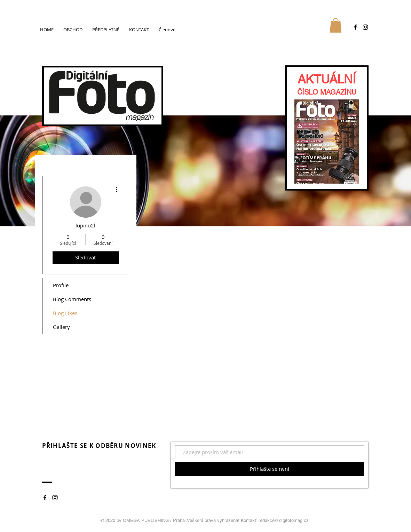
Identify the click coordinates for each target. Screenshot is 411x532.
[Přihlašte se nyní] (270, 469)
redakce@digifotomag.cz (284, 520)
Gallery (61, 327)
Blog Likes (65, 313)
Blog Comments (72, 299)
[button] (336, 25)
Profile (61, 285)
